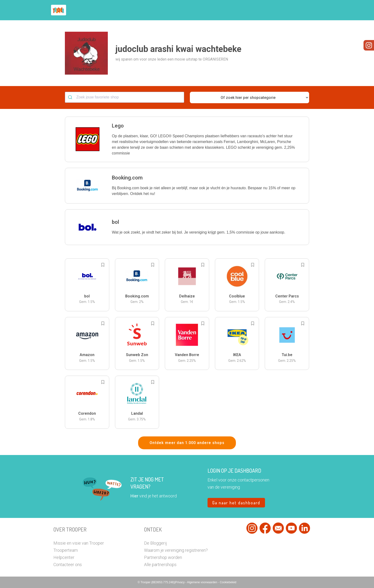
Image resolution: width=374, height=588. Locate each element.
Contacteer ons (68, 565)
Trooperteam (66, 550)
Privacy (180, 582)
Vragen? (300, 10)
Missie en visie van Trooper (79, 543)
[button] (317, 10)
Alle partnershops (160, 565)
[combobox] (125, 97)
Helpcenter (64, 557)
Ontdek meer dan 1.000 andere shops (187, 443)
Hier (134, 496)
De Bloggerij (155, 543)
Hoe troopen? (188, 10)
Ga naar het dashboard (236, 503)
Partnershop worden (163, 557)
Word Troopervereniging (265, 10)
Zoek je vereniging (222, 10)
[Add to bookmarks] (103, 265)
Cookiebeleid (228, 582)
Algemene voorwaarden (203, 582)
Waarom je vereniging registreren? (176, 550)
